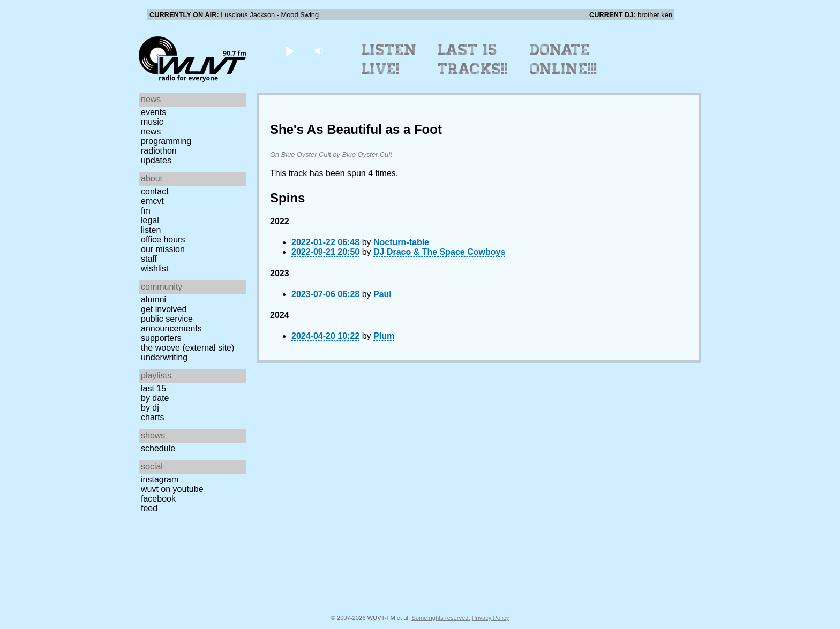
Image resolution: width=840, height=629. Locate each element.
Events (153, 112)
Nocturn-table (401, 242)
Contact (155, 191)
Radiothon (159, 151)
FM (146, 211)
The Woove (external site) (187, 348)
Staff (149, 259)
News (151, 131)
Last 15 (153, 388)
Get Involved (164, 309)
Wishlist (155, 268)
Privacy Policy (491, 618)
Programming (166, 141)
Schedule (158, 448)
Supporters (161, 338)
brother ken (655, 15)
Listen (151, 230)
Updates (156, 160)
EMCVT (152, 201)
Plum (384, 336)
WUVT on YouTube (172, 489)
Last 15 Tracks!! (473, 59)
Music (152, 122)
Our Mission (163, 249)
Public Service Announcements (171, 324)
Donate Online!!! (564, 59)
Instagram (160, 479)
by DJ (150, 408)
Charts (153, 417)
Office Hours (163, 240)
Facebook (158, 499)
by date (155, 398)
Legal (150, 220)
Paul (382, 294)
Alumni (153, 300)
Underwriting (164, 357)
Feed (149, 508)
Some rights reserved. (441, 618)
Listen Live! (389, 59)
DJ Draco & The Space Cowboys (439, 252)
